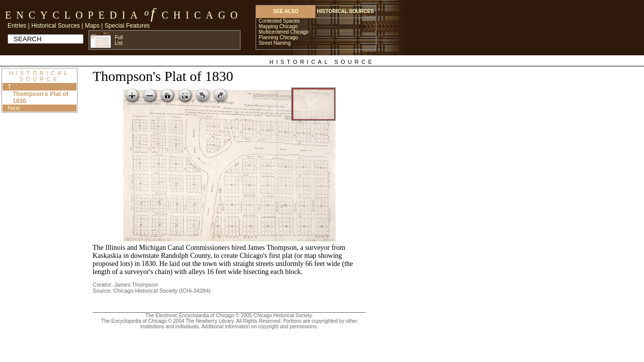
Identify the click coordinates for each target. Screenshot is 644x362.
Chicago (202, 15)
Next (14, 108)
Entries (17, 26)
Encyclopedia (74, 15)
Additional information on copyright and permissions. (260, 327)
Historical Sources (56, 26)
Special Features (127, 26)
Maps (92, 26)
